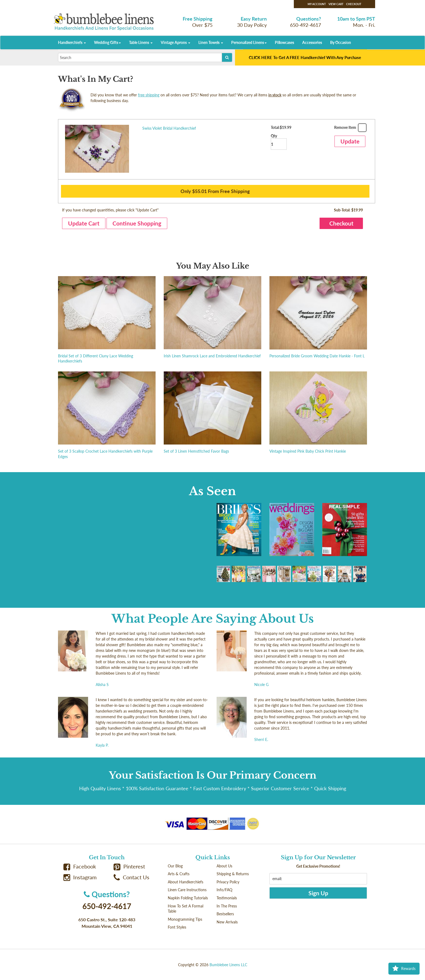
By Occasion (341, 42)
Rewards (404, 969)
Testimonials (227, 898)
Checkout (354, 4)
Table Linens (141, 42)
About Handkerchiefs (186, 882)
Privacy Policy (228, 882)
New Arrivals (227, 922)
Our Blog (175, 866)
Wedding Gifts (107, 42)
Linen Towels (211, 42)
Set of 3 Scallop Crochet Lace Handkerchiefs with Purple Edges (105, 454)
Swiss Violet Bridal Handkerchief (169, 128)
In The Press (227, 906)
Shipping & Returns (233, 874)
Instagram (80, 877)
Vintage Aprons (176, 42)
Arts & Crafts (179, 874)
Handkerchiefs (72, 42)
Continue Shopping (137, 223)
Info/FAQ (224, 890)
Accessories (312, 42)
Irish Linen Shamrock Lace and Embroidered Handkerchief (212, 356)
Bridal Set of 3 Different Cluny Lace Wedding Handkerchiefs (96, 359)
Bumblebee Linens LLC (228, 965)
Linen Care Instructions (187, 890)
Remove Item (350, 128)
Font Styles (177, 927)
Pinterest (129, 866)
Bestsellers (225, 914)
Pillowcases (284, 42)
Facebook (80, 866)
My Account (317, 4)
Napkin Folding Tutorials (188, 898)
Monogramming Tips (185, 919)
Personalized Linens (249, 42)
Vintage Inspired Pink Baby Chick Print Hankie (308, 451)
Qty (279, 142)
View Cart (336, 4)
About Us (224, 866)
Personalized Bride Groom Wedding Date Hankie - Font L (317, 356)
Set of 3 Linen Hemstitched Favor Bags (196, 451)
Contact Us (131, 877)
